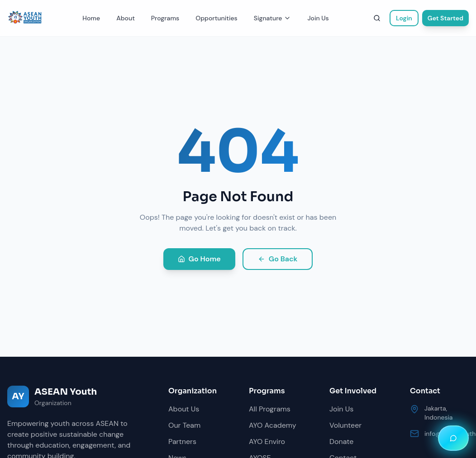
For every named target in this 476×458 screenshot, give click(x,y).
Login (404, 18)
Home (91, 18)
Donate (341, 441)
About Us (184, 409)
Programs (165, 18)
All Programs (270, 409)
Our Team (184, 425)
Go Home (199, 259)
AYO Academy (273, 425)
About (126, 18)
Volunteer (345, 425)
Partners (182, 441)
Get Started (445, 18)
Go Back (278, 259)
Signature (273, 18)
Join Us (318, 18)
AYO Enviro (267, 441)
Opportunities (216, 18)
